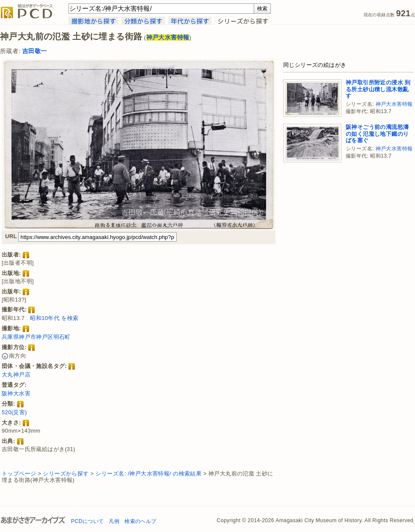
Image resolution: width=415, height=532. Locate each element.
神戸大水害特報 (394, 104)
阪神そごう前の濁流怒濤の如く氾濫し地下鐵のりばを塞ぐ (377, 134)
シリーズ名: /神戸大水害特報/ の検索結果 (148, 474)
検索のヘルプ (140, 521)
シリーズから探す (66, 474)
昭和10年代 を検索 (54, 318)
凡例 (114, 521)
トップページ (19, 474)
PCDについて (87, 521)
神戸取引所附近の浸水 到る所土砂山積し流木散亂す (378, 89)
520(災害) (14, 412)
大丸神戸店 (16, 375)
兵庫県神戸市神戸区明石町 (36, 337)
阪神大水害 (16, 393)
